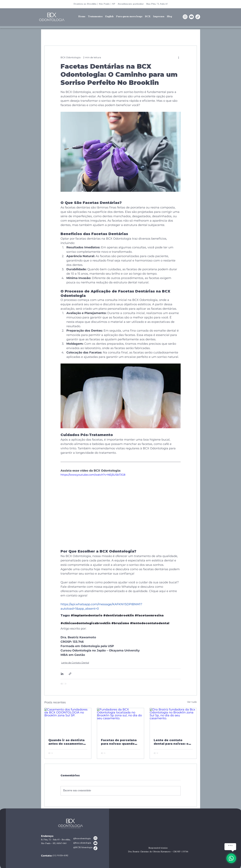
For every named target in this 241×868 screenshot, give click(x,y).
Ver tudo (192, 702)
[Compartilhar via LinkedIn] (62, 674)
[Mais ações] (179, 57)
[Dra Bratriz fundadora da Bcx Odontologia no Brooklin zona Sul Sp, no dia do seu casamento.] (173, 721)
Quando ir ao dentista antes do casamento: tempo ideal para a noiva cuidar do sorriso (68, 742)
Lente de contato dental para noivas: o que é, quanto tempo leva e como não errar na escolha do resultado (172, 742)
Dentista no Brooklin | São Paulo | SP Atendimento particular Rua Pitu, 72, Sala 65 (121, 4)
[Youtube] (191, 17)
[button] (109, 17)
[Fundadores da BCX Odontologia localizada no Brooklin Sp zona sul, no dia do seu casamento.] (120, 721)
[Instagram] (185, 17)
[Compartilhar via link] (70, 674)
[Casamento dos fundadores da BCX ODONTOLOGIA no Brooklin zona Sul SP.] (68, 721)
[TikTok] (198, 17)
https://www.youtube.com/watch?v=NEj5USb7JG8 (93, 475)
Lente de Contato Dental (75, 663)
